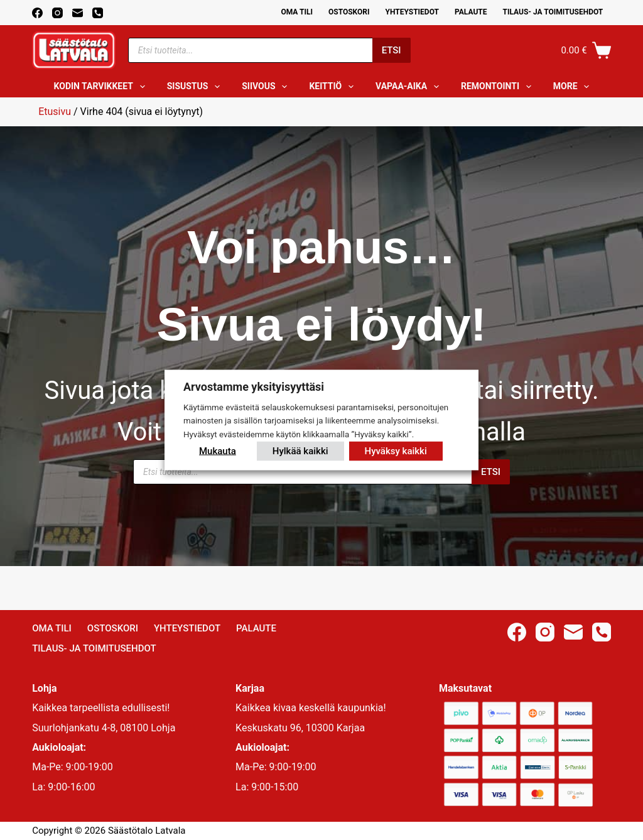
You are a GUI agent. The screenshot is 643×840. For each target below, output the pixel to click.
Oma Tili (297, 12)
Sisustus (196, 87)
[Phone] (98, 13)
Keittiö (334, 87)
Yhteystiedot (412, 12)
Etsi (392, 50)
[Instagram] (57, 13)
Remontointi (499, 87)
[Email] (78, 13)
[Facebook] (37, 13)
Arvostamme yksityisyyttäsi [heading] (254, 386)
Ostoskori (349, 12)
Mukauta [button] (218, 451)
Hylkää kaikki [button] (300, 451)
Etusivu (55, 112)
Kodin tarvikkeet (102, 87)
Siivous (267, 87)
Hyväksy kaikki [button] (396, 451)
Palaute (471, 12)
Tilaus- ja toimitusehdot (553, 12)
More (574, 87)
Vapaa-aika (410, 87)
